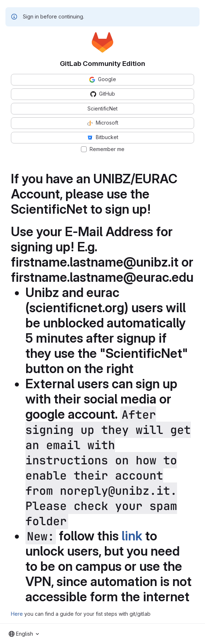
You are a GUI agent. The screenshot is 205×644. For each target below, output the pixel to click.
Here (17, 614)
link (132, 536)
